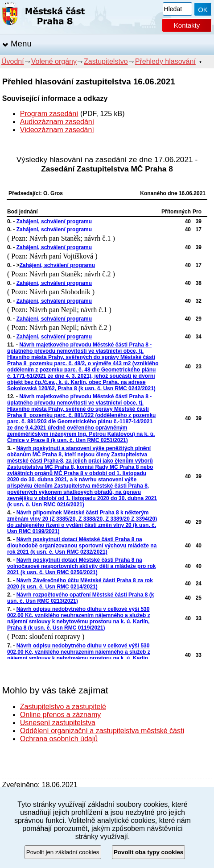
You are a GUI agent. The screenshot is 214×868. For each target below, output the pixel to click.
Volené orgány (54, 61)
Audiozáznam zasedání (57, 122)
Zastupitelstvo (106, 61)
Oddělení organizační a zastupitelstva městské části (102, 731)
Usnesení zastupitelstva (58, 723)
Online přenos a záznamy (60, 715)
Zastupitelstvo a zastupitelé (63, 707)
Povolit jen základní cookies (63, 852)
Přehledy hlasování (165, 61)
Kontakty (187, 25)
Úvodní (13, 61)
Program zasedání (49, 114)
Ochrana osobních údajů (59, 739)
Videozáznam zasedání (57, 130)
